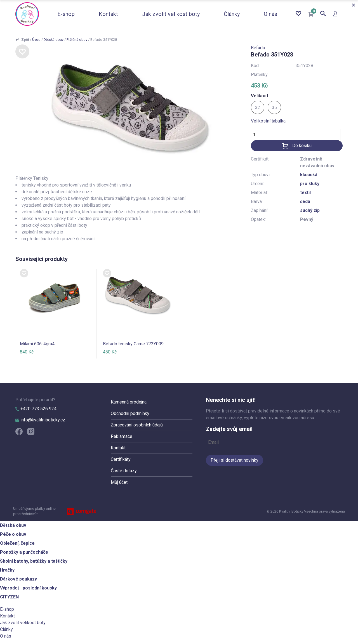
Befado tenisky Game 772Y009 (133, 344)
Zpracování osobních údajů (137, 425)
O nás (270, 14)
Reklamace (122, 436)
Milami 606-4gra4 (37, 344)
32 (258, 108)
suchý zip (310, 210)
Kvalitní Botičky (27, 14)
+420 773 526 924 (36, 409)
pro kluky (310, 184)
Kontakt (108, 14)
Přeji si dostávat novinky (235, 460)
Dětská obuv (54, 40)
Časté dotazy (124, 471)
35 (274, 108)
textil (305, 193)
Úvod (36, 40)
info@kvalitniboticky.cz (40, 420)
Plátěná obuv (77, 40)
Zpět (25, 40)
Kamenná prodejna (129, 402)
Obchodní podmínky (130, 413)
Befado (258, 48)
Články (232, 14)
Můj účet (119, 482)
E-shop (66, 14)
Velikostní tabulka (268, 121)
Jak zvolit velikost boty (171, 14)
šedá (305, 201)
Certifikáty (121, 459)
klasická (309, 175)
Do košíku (302, 146)
